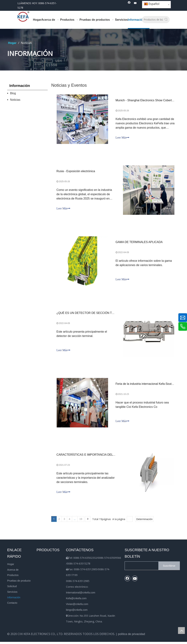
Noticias (15, 100)
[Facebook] (129, 3)
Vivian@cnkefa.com (77, 606)
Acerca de (13, 572)
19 (81, 521)
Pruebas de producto (19, 583)
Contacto (12, 605)
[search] (141, 568)
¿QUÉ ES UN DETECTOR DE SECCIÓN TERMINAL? (92, 314)
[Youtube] (135, 3)
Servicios (12, 594)
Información (14, 600)
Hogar (11, 566)
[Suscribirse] (169, 568)
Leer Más (123, 138)
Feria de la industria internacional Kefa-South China (149, 385)
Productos (13, 577)
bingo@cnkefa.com (77, 612)
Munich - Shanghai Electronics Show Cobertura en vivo (151, 100)
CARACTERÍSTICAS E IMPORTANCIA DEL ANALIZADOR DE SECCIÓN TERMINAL (111, 457)
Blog (13, 93)
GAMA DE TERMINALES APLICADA (139, 243)
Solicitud (12, 588)
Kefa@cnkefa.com (76, 600)
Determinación (144, 521)
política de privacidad (131, 636)
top (181, 631)
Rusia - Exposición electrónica (76, 172)
